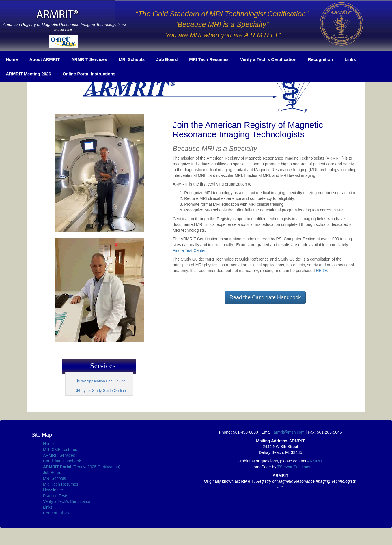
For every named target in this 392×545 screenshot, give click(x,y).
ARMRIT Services (89, 59)
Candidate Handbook (62, 461)
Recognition (321, 59)
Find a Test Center (189, 250)
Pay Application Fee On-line (101, 381)
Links (350, 59)
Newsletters (54, 490)
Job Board (167, 59)
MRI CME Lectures (60, 450)
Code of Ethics (56, 513)
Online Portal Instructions (89, 74)
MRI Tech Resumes (209, 59)
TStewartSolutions (294, 467)
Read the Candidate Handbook (265, 297)
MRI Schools (132, 59)
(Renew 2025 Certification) (82, 467)
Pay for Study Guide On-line (101, 391)
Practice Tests (56, 496)
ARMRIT (315, 461)
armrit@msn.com (289, 432)
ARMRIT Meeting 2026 (28, 74)
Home (12, 59)
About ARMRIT (45, 59)
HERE (321, 271)
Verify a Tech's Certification (268, 59)
